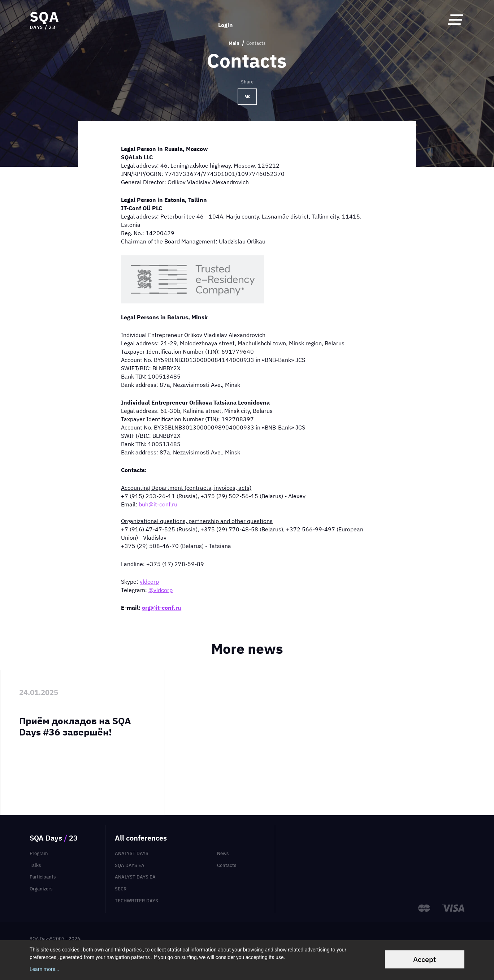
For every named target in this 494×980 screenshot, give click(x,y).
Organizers (41, 889)
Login (226, 20)
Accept (424, 959)
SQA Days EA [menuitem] (130, 865)
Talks (35, 865)
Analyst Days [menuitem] (132, 853)
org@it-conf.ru (162, 608)
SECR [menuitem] (121, 889)
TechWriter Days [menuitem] (136, 901)
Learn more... (44, 969)
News (223, 853)
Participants (43, 877)
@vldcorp (161, 590)
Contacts (227, 865)
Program (39, 853)
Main (234, 43)
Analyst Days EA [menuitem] (135, 877)
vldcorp (149, 582)
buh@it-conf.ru (158, 504)
